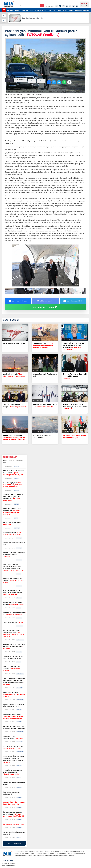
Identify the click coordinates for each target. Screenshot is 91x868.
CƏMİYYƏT (25, 10)
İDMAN (59, 10)
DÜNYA (71, 10)
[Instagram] (63, 6)
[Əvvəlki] (4, 16)
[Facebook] (57, 6)
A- (41, 81)
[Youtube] (67, 6)
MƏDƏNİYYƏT (52, 10)
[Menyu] (4, 10)
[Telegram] (74, 6)
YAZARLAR (78, 10)
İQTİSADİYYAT (42, 10)
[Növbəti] (4, 21)
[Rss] (77, 6)
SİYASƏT (17, 10)
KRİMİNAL (33, 10)
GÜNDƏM (10, 10)
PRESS (65, 10)
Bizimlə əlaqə (50, 7)
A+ (32, 81)
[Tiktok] (70, 6)
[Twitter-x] (60, 6)
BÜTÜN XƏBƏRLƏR (14, 843)
